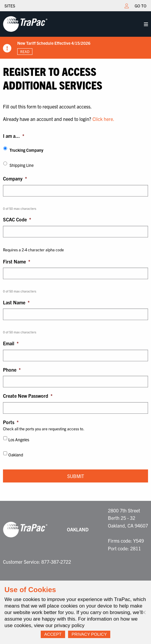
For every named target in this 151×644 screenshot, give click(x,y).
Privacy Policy (89, 634)
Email (11, 343)
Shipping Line (22, 165)
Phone (12, 370)
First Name (17, 261)
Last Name (16, 302)
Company (15, 178)
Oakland (16, 455)
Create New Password (28, 396)
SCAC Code (17, 219)
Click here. (103, 119)
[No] (144, 612)
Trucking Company (26, 150)
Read (25, 51)
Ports (11, 422)
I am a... (14, 136)
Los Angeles (19, 440)
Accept (53, 634)
